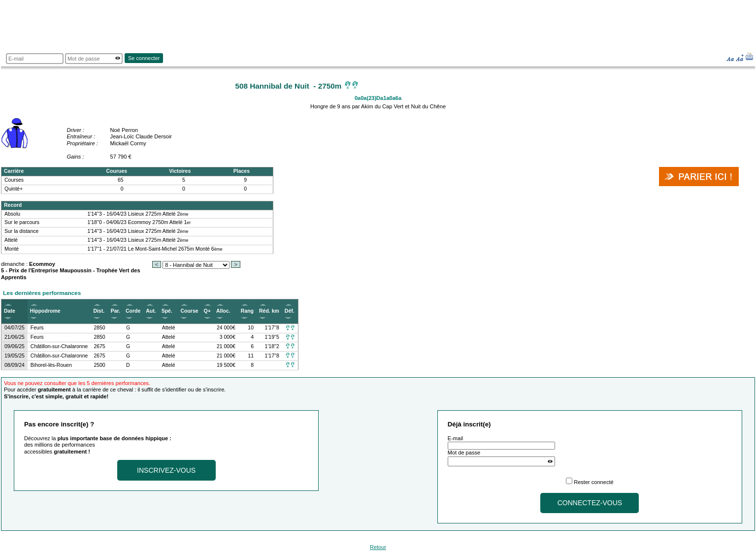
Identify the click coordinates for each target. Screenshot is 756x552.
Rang (247, 311)
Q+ (207, 311)
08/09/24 (15, 365)
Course (189, 311)
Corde (133, 311)
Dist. (99, 311)
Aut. (151, 311)
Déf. (290, 311)
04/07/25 (15, 328)
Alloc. (223, 311)
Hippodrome (45, 311)
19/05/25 (15, 356)
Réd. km (269, 311)
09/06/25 (15, 346)
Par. (115, 311)
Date (10, 311)
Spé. (167, 311)
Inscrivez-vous (166, 470)
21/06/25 (15, 337)
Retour (378, 547)
